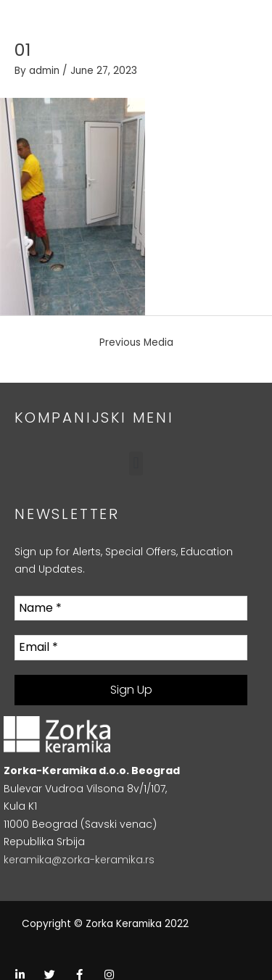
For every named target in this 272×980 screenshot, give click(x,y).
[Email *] (131, 647)
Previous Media (136, 342)
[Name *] (131, 608)
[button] (136, 464)
